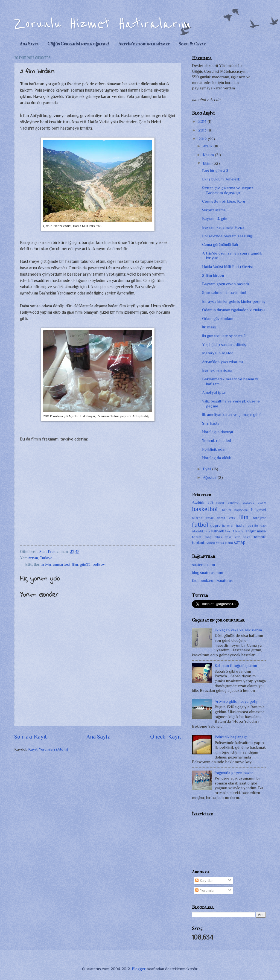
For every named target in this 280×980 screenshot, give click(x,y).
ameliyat (234, 503)
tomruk (260, 537)
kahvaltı (218, 531)
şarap (240, 542)
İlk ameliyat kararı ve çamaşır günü (232, 415)
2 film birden (213, 275)
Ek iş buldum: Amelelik (221, 179)
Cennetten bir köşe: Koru (224, 201)
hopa (249, 526)
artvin (46, 564)
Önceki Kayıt (166, 737)
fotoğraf (259, 518)
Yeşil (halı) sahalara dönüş (224, 345)
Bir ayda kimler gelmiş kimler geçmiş (234, 301)
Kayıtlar (204, 880)
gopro (215, 525)
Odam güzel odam (218, 319)
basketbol (205, 509)
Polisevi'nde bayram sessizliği (227, 236)
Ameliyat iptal (214, 392)
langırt (250, 531)
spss (228, 537)
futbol (200, 524)
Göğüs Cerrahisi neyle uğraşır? (78, 44)
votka (220, 543)
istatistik (198, 531)
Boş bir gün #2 (215, 171)
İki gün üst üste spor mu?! (224, 336)
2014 (203, 121)
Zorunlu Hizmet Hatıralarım (103, 24)
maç (208, 537)
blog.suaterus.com (208, 573)
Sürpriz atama (214, 210)
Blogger (139, 969)
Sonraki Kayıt (30, 737)
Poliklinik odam (215, 449)
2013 (203, 130)
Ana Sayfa (29, 44)
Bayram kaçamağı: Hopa (223, 227)
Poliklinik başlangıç (231, 737)
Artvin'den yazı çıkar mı (222, 362)
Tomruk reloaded (217, 441)
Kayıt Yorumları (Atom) (48, 749)
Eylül (208, 469)
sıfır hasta (243, 537)
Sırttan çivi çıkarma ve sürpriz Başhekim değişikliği (228, 190)
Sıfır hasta (211, 423)
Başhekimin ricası (217, 370)
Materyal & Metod (218, 353)
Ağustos (210, 477)
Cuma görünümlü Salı (220, 244)
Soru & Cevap (192, 44)
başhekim (241, 510)
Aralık (208, 146)
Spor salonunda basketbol (224, 293)
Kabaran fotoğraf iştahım (236, 666)
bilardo (197, 518)
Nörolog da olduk (217, 458)
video (211, 543)
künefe (238, 531)
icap (263, 526)
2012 (203, 139)
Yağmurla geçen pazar (234, 773)
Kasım (209, 155)
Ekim (208, 163)
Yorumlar (205, 890)
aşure (262, 503)
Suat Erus (48, 552)
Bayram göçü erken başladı (225, 284)
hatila (240, 525)
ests (232, 518)
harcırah (228, 526)
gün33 (85, 564)
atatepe (249, 502)
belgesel (259, 510)
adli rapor (216, 503)
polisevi (99, 564)
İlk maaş (209, 327)
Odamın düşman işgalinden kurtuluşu (233, 310)
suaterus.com (203, 565)
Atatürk (198, 502)
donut (221, 518)
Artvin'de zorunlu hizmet (144, 44)
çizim (229, 543)
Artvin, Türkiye (40, 558)
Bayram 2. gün (215, 218)
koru (229, 531)
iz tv (207, 531)
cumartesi (61, 564)
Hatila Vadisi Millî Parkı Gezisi (227, 267)
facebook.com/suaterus (212, 581)
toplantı (199, 542)
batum (227, 510)
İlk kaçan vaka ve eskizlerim (238, 630)
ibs (256, 526)
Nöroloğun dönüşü (218, 432)
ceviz (210, 518)
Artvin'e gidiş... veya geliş (236, 701)
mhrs (218, 537)
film (75, 564)
